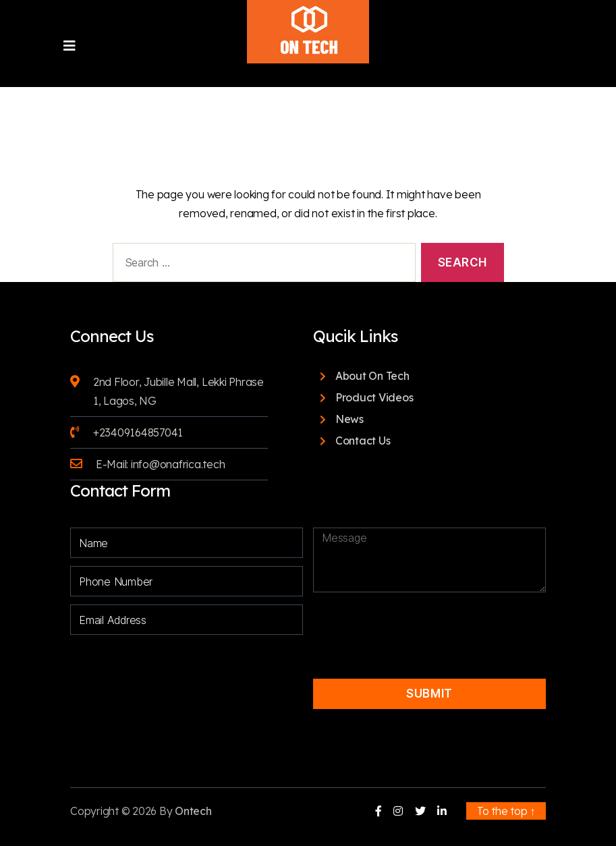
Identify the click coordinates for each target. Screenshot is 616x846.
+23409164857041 (138, 432)
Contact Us (363, 441)
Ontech (193, 811)
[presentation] (420, 624)
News (349, 419)
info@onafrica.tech (178, 464)
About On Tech (372, 376)
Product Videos (374, 397)
